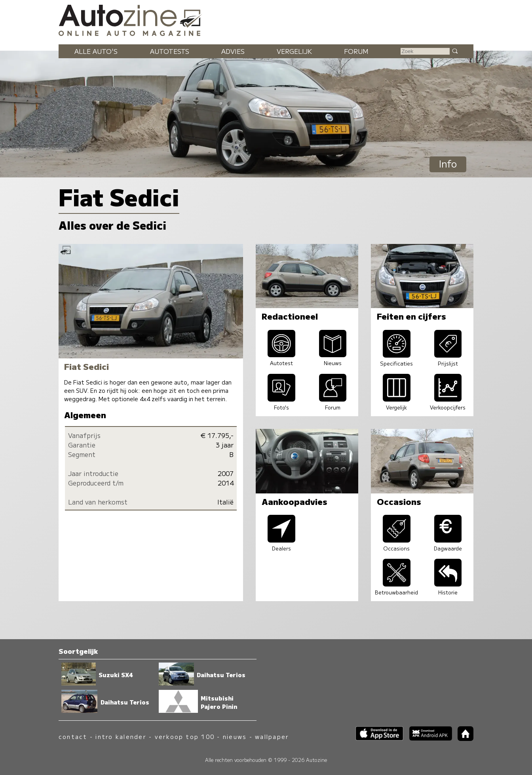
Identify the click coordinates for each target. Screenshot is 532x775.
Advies (233, 51)
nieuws (235, 736)
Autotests (170, 51)
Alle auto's (96, 51)
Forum (356, 51)
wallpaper (272, 736)
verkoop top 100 (185, 736)
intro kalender (121, 736)
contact (73, 736)
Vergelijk (294, 51)
